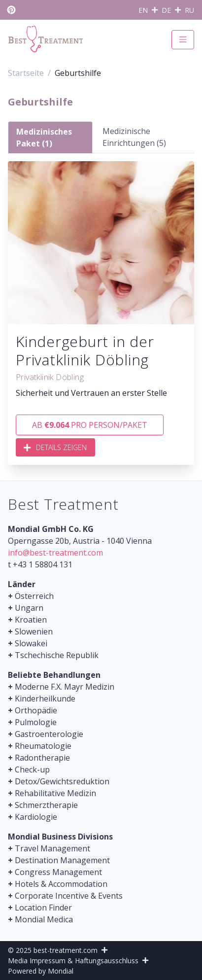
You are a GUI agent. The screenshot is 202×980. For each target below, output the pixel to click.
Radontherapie (42, 758)
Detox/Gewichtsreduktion (62, 781)
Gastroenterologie (49, 734)
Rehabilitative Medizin (55, 793)
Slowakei (31, 643)
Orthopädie (36, 710)
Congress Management (58, 872)
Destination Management (62, 860)
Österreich (34, 596)
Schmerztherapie (46, 805)
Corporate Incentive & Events (69, 896)
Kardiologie (36, 817)
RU (189, 10)
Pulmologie (36, 722)
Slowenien (34, 631)
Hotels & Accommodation (61, 884)
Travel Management (52, 848)
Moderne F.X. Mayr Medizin (65, 687)
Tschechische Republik (57, 655)
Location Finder (43, 908)
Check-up (32, 770)
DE (166, 10)
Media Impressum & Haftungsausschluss (73, 961)
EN (143, 10)
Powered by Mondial (41, 971)
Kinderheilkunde (45, 699)
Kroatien (31, 620)
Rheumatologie (43, 746)
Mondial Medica (44, 919)
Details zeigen (55, 447)
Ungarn (29, 608)
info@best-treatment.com (55, 553)
